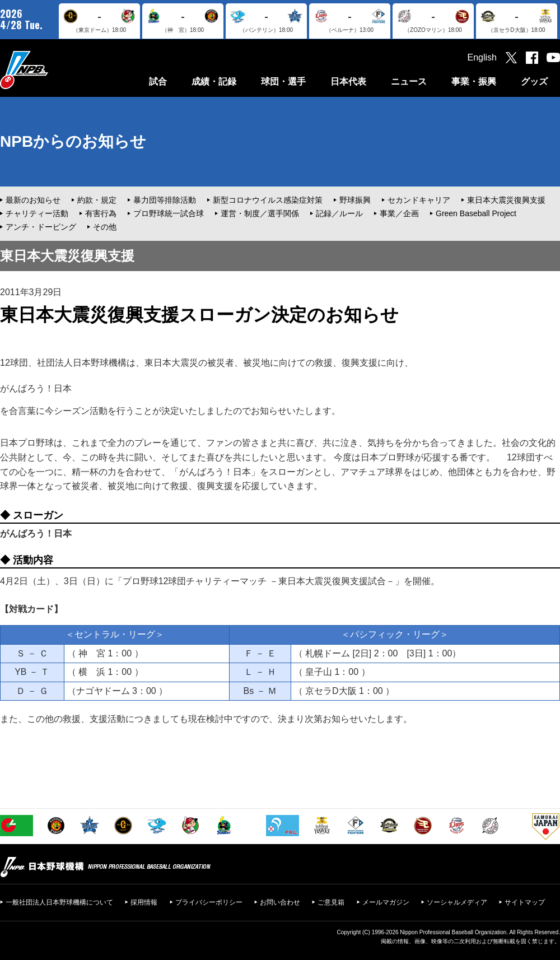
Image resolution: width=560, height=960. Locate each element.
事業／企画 (399, 213)
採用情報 (144, 902)
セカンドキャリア (419, 200)
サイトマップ (525, 902)
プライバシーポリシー (209, 902)
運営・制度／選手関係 (260, 213)
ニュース (409, 81)
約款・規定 (97, 200)
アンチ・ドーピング (41, 227)
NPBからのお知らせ (73, 141)
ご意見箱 (331, 902)
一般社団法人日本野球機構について (59, 902)
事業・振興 (474, 81)
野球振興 (355, 200)
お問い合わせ (280, 902)
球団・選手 (283, 81)
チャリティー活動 (37, 213)
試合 (158, 81)
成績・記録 (214, 81)
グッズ (534, 81)
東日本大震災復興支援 (506, 200)
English (482, 57)
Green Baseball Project (476, 213)
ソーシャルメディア (457, 902)
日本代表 (348, 81)
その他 (105, 227)
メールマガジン (386, 902)
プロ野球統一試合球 (169, 213)
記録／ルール (339, 213)
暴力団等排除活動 (165, 200)
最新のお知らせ (33, 200)
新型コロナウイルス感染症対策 (268, 200)
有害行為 (101, 213)
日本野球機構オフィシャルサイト (52, 70)
